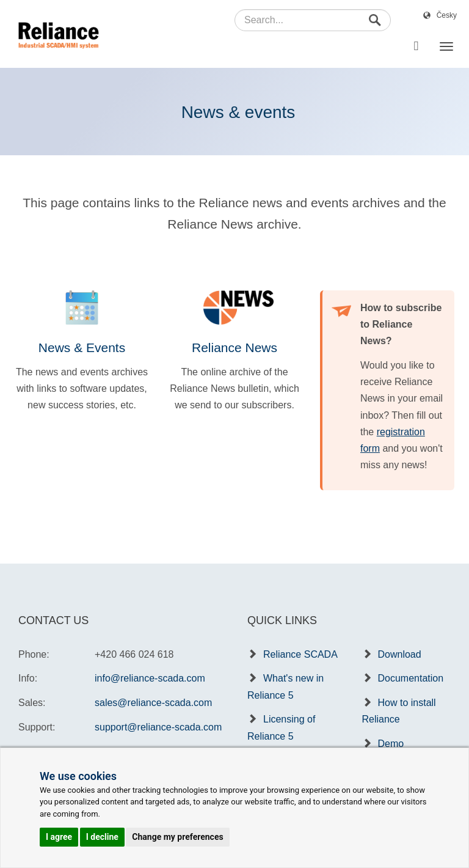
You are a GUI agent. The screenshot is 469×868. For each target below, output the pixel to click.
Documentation (411, 678)
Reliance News (234, 348)
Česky (447, 15)
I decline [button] (102, 837)
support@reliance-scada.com (158, 727)
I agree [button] (59, 837)
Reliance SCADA (300, 654)
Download (400, 654)
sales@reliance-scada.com (153, 703)
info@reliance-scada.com (150, 678)
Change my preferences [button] (177, 837)
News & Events (82, 348)
